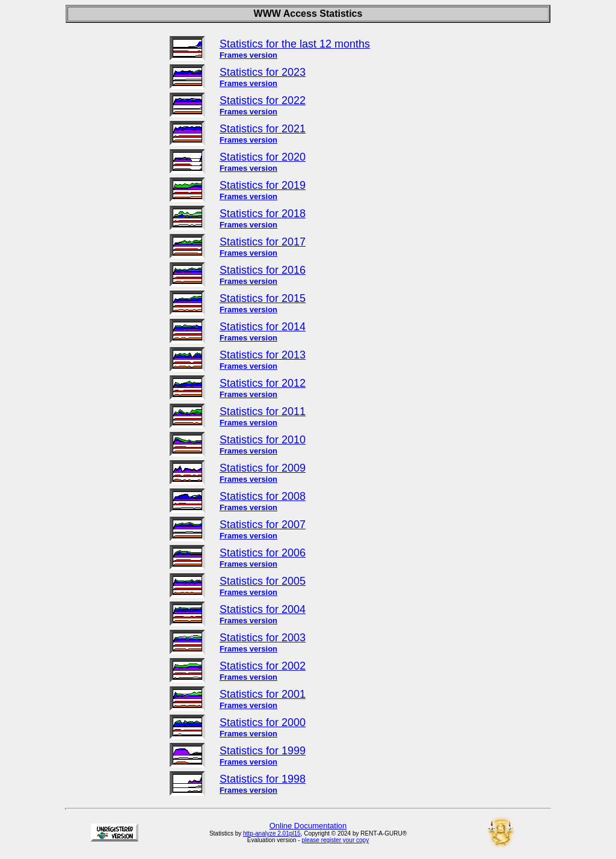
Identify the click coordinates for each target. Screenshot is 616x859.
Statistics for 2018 (263, 214)
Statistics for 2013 (263, 355)
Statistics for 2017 (263, 242)
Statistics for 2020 (263, 157)
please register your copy (335, 840)
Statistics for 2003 (263, 638)
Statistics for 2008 (263, 496)
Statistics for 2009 (263, 468)
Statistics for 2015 (263, 298)
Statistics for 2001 (263, 694)
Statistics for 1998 (263, 779)
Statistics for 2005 (263, 581)
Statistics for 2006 (263, 553)
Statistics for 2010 (263, 440)
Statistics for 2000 (263, 722)
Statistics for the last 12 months (295, 44)
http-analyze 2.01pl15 (272, 833)
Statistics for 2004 (263, 609)
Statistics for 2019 (263, 185)
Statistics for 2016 (263, 270)
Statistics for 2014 (263, 327)
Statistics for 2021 (263, 129)
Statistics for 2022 (263, 100)
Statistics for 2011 (263, 411)
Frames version (248, 55)
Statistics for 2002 (263, 666)
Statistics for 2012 (263, 383)
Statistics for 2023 (263, 72)
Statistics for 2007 (263, 525)
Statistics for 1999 (263, 751)
